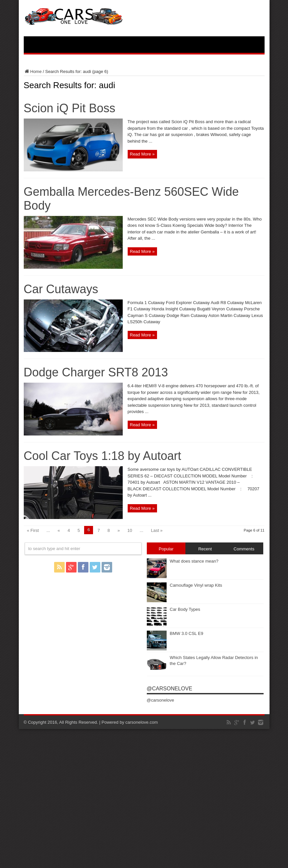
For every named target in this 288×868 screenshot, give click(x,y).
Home (33, 71)
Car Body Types (185, 609)
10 (130, 530)
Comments (244, 549)
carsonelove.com (142, 722)
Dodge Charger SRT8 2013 (96, 372)
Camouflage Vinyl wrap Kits (196, 585)
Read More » (142, 154)
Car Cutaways (61, 289)
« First (33, 530)
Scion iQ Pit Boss (70, 108)
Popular (166, 549)
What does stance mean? (194, 561)
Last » (157, 530)
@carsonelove (170, 689)
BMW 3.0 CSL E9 (187, 633)
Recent (205, 549)
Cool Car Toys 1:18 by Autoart (103, 456)
